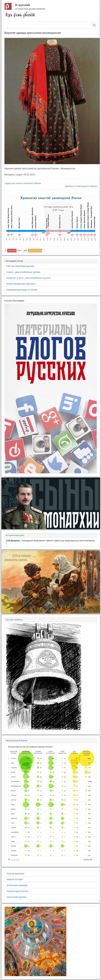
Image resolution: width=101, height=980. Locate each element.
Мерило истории (15, 879)
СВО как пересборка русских (20, 266)
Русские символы (14, 620)
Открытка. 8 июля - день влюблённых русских (29, 278)
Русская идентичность (18, 891)
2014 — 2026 (22, 251)
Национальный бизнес (17, 740)
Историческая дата (15, 535)
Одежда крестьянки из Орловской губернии (23, 183)
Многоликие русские (16, 897)
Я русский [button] (12, 251)
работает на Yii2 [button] (35, 251)
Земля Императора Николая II (21, 284)
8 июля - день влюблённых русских (23, 272)
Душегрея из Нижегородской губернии (81, 186)
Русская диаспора (15, 874)
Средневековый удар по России (22, 290)
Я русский (22, 5)
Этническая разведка (17, 885)
